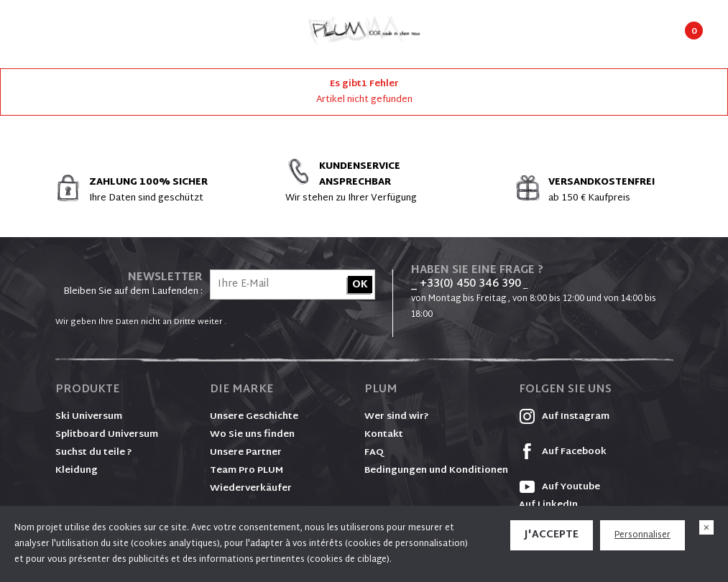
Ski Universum (89, 417)
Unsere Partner (246, 453)
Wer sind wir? (397, 417)
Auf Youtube (559, 487)
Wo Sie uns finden (252, 435)
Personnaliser (642, 535)
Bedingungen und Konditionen (436, 471)
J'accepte (552, 535)
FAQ (374, 453)
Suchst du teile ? (94, 453)
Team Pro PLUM (246, 471)
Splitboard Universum (107, 435)
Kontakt (384, 435)
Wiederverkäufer (251, 489)
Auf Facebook (563, 452)
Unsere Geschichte (254, 417)
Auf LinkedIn (548, 505)
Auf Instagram (564, 417)
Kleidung (77, 471)
